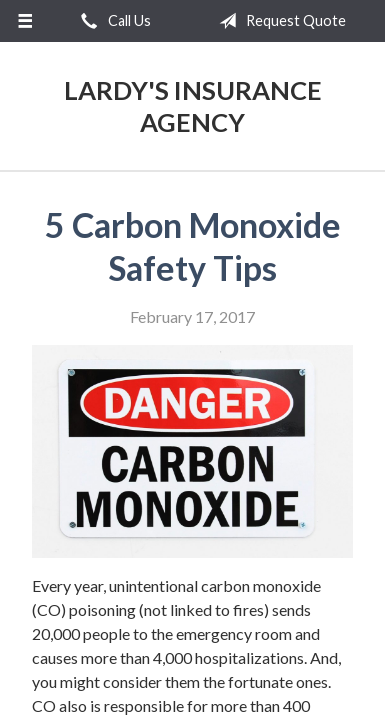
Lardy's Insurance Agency (193, 106)
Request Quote (278, 21)
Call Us (112, 21)
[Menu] (25, 21)
